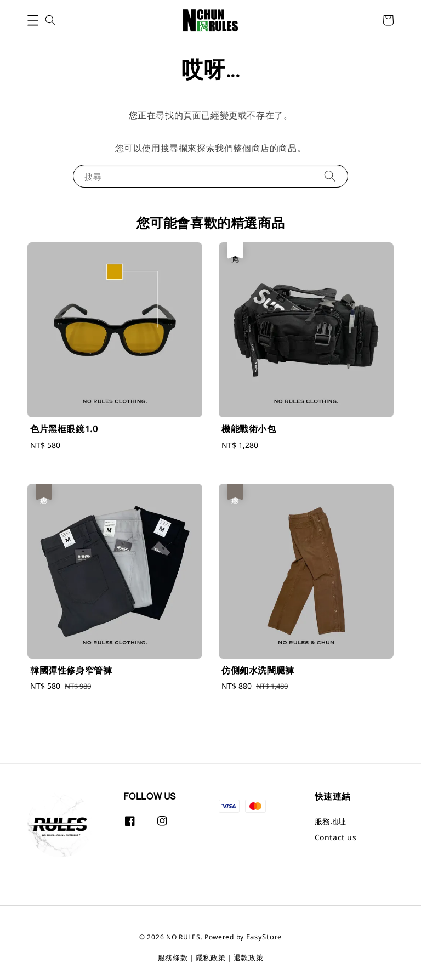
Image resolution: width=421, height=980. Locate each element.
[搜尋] (330, 176)
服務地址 (331, 822)
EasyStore (264, 937)
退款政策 (249, 958)
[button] (33, 20)
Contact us (336, 837)
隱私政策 (211, 958)
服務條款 (173, 958)
